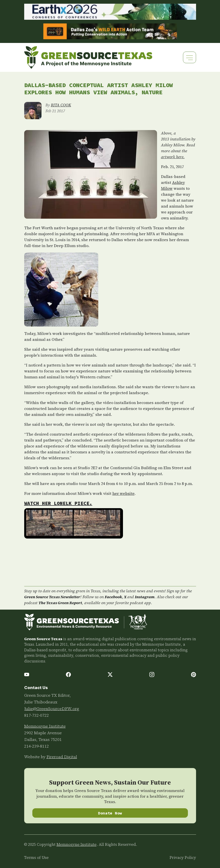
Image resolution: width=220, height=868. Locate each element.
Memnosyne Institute (45, 726)
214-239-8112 (37, 746)
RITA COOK (61, 105)
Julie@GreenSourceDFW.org (52, 709)
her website (123, 493)
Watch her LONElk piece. (58, 503)
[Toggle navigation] (190, 57)
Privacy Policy (183, 858)
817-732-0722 (37, 715)
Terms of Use (36, 858)
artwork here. (173, 157)
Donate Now (110, 813)
